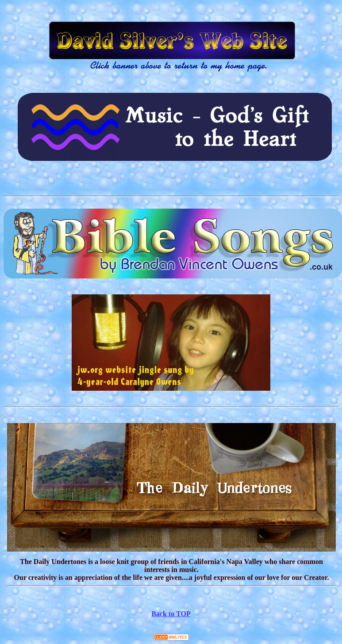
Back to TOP (171, 614)
